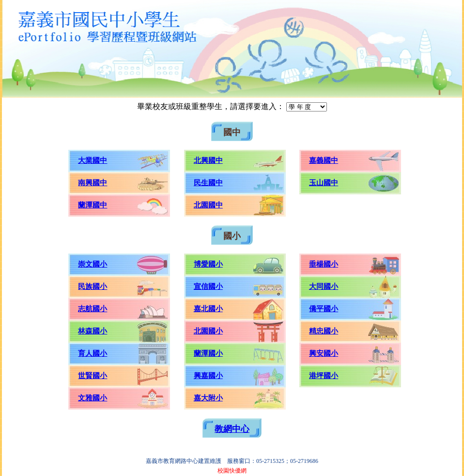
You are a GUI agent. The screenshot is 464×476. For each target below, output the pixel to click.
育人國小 (93, 353)
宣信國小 (208, 286)
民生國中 (208, 183)
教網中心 (232, 429)
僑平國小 (324, 309)
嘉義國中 (324, 160)
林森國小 (93, 331)
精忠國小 (324, 331)
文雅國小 (93, 398)
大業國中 (93, 160)
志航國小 (93, 309)
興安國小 (324, 353)
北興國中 (208, 160)
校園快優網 (232, 471)
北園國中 (208, 205)
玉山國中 (324, 183)
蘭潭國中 (93, 205)
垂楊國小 (324, 264)
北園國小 (208, 331)
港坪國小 (324, 376)
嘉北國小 (208, 309)
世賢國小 (93, 376)
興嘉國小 (208, 376)
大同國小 (324, 286)
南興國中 (93, 183)
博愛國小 (208, 264)
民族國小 (93, 286)
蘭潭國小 (208, 353)
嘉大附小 (208, 398)
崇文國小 (93, 264)
